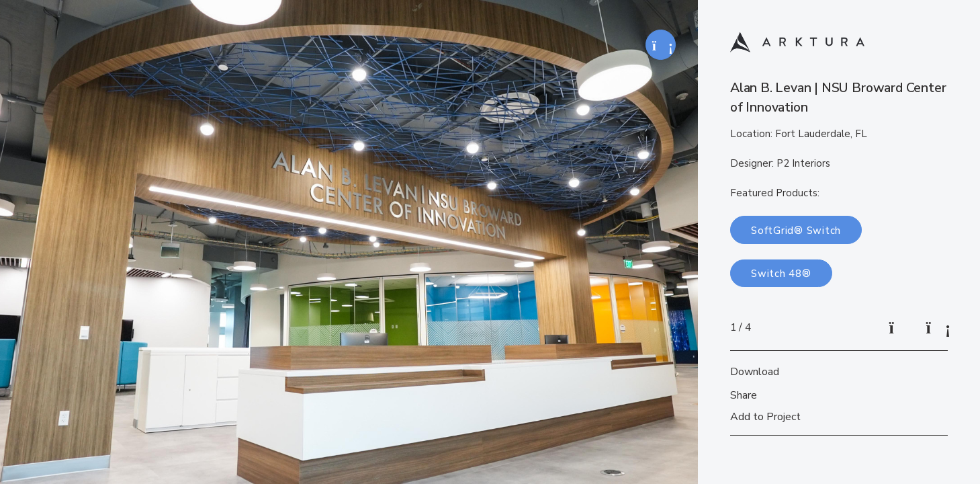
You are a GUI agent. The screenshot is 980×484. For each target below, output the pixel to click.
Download (755, 372)
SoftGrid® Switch (796, 231)
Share (744, 395)
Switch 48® (781, 274)
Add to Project (765, 417)
